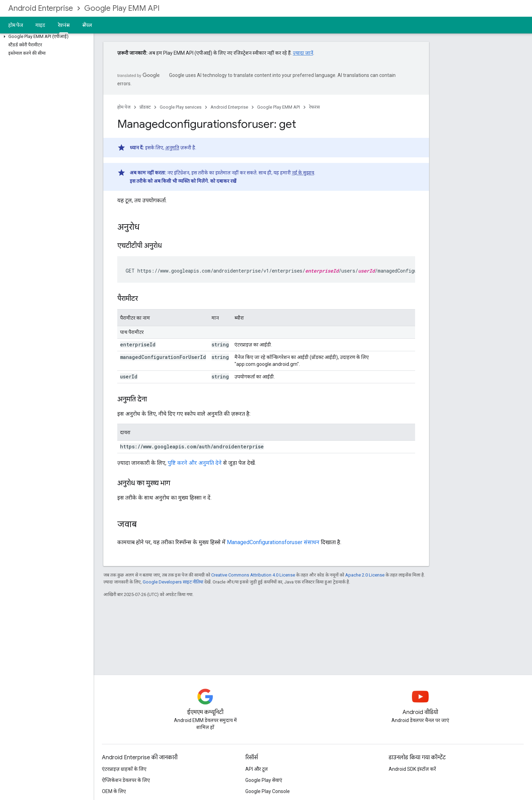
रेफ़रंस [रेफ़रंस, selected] (64, 25)
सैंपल (87, 25)
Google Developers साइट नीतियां (173, 582)
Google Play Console (268, 791)
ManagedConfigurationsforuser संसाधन (273, 542)
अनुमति (172, 148)
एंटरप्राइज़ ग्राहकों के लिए (124, 769)
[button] (45, 37)
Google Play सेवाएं (264, 780)
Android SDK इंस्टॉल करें (412, 769)
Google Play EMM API (122, 8)
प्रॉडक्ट (145, 107)
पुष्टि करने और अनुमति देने (195, 463)
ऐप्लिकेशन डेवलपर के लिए (126, 780)
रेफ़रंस (314, 107)
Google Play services (181, 107)
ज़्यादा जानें (303, 53)
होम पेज (16, 25)
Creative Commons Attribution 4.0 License (253, 575)
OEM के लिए (114, 791)
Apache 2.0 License (365, 575)
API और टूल (257, 769)
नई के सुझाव (303, 173)
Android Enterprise (41, 8)
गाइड (40, 25)
